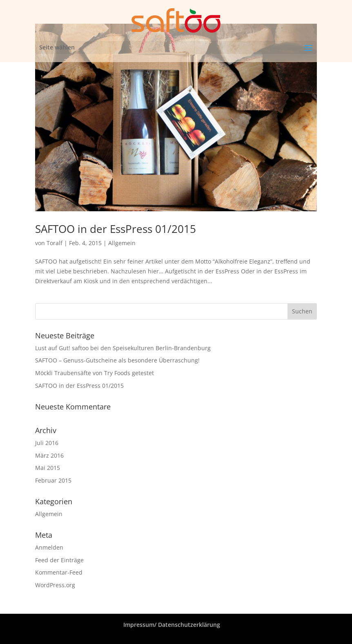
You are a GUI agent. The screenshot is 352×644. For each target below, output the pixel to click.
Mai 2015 (48, 468)
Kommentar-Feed (59, 572)
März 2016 (49, 455)
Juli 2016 (47, 443)
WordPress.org (55, 585)
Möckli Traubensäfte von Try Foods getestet (95, 373)
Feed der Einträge (59, 560)
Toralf (55, 243)
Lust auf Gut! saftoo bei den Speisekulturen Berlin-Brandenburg (123, 348)
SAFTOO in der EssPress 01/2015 (116, 229)
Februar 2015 (53, 480)
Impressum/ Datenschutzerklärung (172, 625)
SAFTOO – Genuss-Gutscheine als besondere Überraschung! (117, 360)
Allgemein (122, 243)
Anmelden (49, 547)
